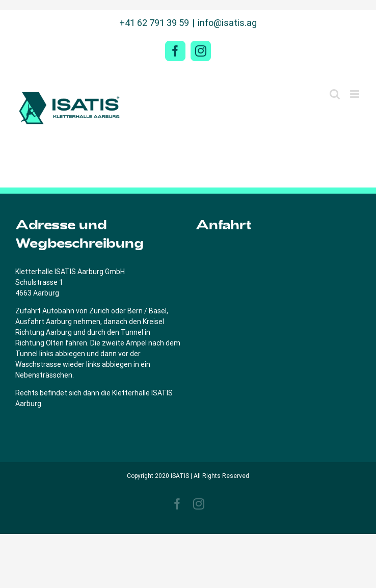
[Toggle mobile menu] (355, 94)
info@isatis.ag (227, 23)
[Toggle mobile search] (335, 94)
